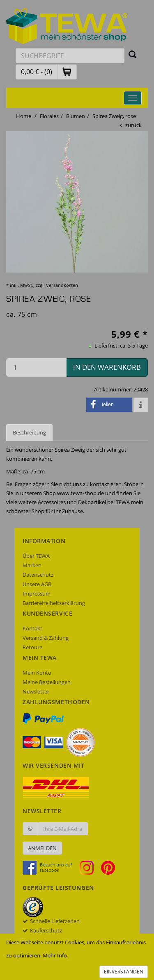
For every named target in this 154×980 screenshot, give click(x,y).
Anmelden (42, 848)
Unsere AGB (37, 584)
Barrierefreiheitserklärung (54, 603)
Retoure (32, 647)
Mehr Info (55, 955)
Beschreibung (29, 432)
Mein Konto (37, 673)
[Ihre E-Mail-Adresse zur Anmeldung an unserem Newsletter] (63, 829)
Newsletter (36, 691)
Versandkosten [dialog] (62, 285)
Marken (32, 565)
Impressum (37, 593)
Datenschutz (38, 575)
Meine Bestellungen (47, 682)
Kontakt (32, 628)
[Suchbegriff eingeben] (70, 56)
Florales (49, 116)
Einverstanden (124, 972)
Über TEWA (36, 556)
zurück (133, 125)
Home (24, 116)
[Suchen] (133, 54)
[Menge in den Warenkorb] (36, 367)
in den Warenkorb (107, 367)
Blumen (76, 116)
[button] (67, 72)
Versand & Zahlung (46, 638)
